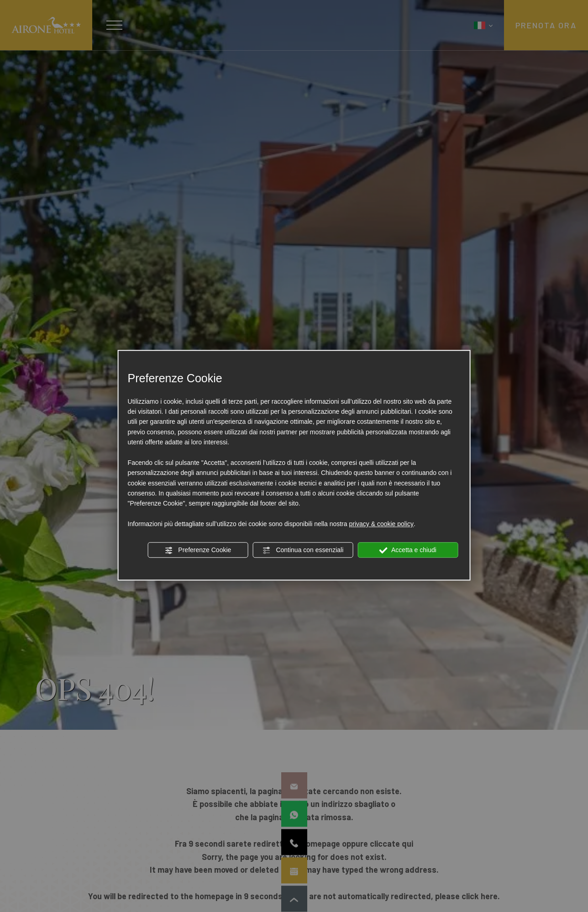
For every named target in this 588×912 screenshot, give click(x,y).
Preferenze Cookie (198, 550)
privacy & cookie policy (381, 524)
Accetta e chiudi (408, 550)
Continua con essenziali (303, 550)
